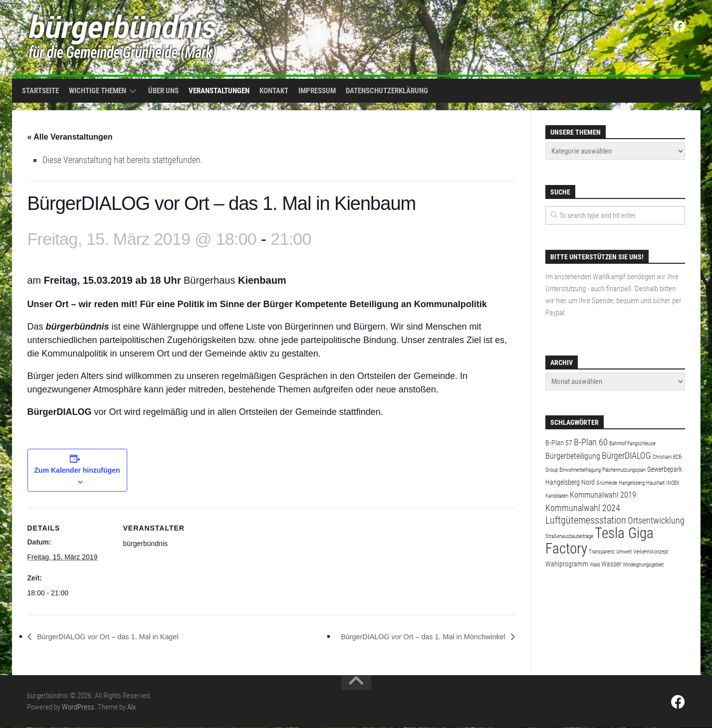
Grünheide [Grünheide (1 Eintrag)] (607, 483)
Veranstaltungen (219, 91)
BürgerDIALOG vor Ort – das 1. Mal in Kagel (117, 637)
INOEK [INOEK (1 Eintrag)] (673, 483)
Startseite (40, 91)
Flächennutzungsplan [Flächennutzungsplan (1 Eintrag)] (624, 470)
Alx (131, 708)
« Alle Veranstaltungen (70, 137)
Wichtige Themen (98, 91)
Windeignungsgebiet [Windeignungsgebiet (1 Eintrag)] (643, 565)
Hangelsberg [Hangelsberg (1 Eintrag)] (632, 483)
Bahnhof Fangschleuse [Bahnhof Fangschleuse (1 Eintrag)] (632, 444)
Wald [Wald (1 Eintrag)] (595, 565)
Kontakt (274, 91)
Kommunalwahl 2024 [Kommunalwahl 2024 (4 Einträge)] (583, 508)
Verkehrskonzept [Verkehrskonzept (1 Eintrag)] (651, 552)
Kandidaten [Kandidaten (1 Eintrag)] (557, 496)
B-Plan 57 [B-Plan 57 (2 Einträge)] (559, 443)
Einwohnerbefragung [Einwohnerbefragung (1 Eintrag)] (580, 470)
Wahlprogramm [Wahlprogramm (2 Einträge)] (567, 564)
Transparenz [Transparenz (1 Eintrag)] (602, 552)
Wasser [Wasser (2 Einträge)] (611, 564)
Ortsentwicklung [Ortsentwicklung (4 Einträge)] (656, 520)
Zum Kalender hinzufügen (77, 471)
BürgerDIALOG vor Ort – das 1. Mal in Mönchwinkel (413, 637)
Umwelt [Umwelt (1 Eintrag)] (624, 552)
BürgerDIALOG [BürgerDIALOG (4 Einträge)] (626, 455)
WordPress (78, 708)
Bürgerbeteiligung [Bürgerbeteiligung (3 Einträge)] (573, 456)
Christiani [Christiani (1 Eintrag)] (662, 457)
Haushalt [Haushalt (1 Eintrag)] (655, 483)
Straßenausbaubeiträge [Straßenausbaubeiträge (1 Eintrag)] (569, 536)
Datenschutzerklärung (387, 91)
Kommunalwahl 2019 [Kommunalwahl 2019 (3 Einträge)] (603, 495)
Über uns (163, 91)
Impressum (317, 91)
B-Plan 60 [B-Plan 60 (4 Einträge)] (591, 442)
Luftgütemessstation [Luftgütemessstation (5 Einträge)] (586, 520)
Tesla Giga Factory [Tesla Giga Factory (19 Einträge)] (599, 541)
